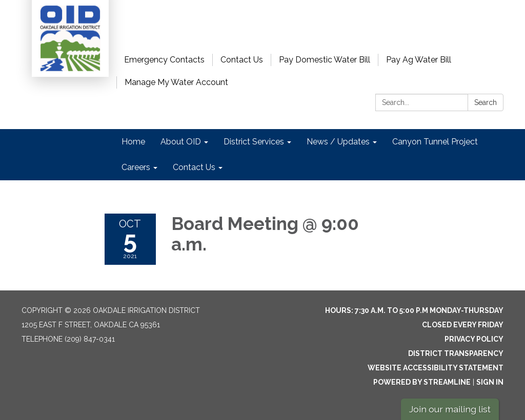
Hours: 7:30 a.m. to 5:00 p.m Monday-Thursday (414, 310)
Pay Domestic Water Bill (325, 60)
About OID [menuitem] (181, 142)
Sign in (490, 382)
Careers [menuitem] (136, 167)
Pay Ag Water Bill (419, 60)
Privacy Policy (474, 339)
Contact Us (242, 60)
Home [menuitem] (133, 142)
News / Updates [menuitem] (338, 142)
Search (486, 102)
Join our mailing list (450, 409)
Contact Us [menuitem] (194, 167)
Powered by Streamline (422, 382)
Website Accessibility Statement (436, 368)
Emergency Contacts (164, 60)
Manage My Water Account (176, 82)
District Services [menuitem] (254, 142)
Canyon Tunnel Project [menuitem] (435, 142)
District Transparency (456, 353)
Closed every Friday (463, 325)
